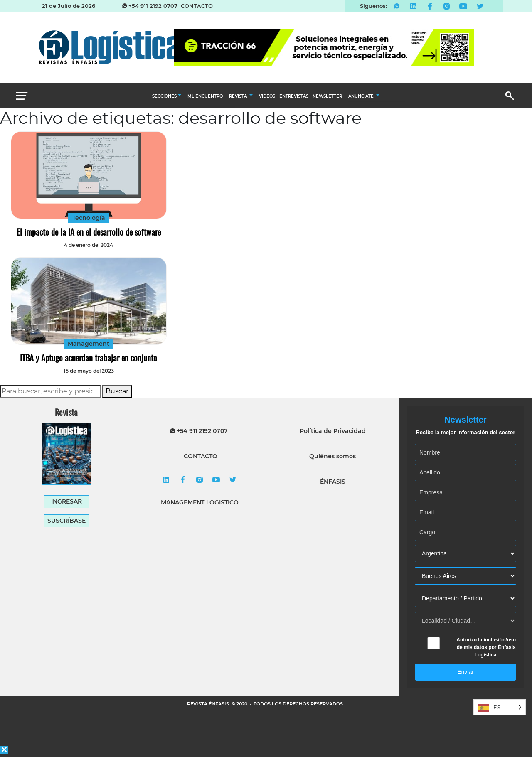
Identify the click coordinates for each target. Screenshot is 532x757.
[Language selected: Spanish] (500, 707)
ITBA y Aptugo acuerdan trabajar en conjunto (89, 358)
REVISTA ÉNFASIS (209, 704)
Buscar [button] (117, 391)
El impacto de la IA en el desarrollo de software (89, 232)
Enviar (465, 672)
